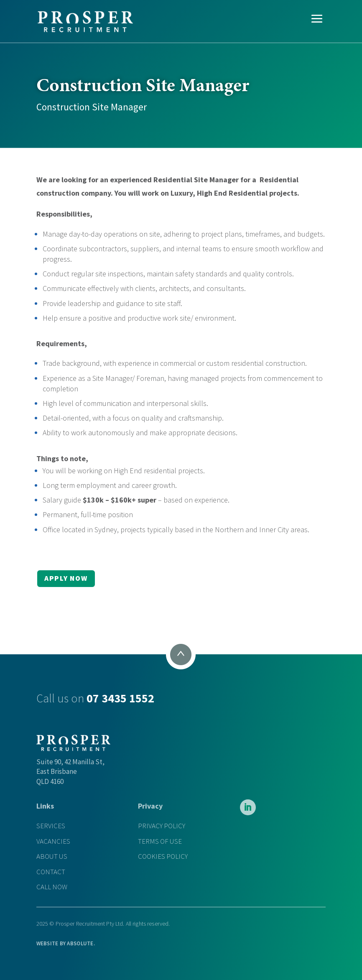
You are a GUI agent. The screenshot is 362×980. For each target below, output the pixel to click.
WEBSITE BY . (66, 943)
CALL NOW (52, 887)
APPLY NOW (66, 578)
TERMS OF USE (160, 841)
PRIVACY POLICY (162, 826)
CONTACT (51, 872)
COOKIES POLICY (163, 856)
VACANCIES (53, 841)
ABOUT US (52, 856)
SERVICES (51, 826)
